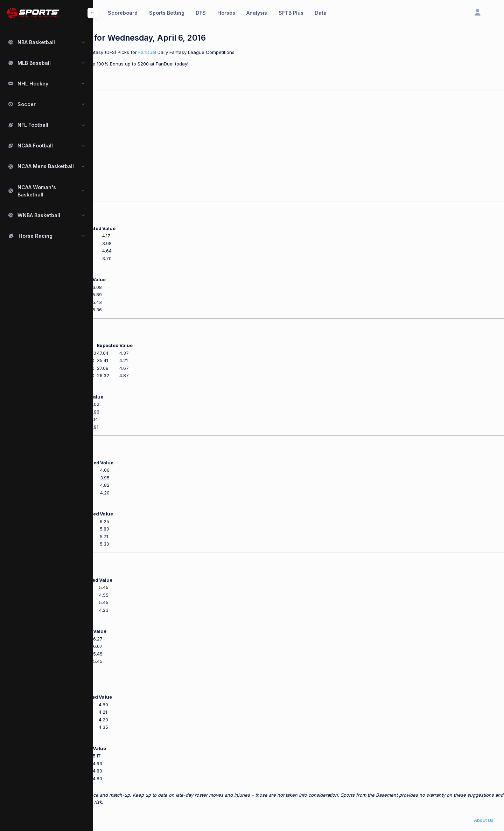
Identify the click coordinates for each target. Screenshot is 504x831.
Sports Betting (167, 13)
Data (321, 13)
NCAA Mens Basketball (46, 166)
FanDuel (233, 52)
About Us (484, 820)
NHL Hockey (33, 84)
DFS (201, 13)
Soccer (27, 104)
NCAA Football (35, 146)
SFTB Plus (291, 13)
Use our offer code (114, 64)
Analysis (257, 13)
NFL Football (33, 125)
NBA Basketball (36, 42)
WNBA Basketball (39, 215)
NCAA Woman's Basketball (37, 191)
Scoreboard (123, 13)
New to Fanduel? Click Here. (124, 75)
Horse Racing (36, 236)
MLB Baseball (34, 63)
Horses (226, 13)
